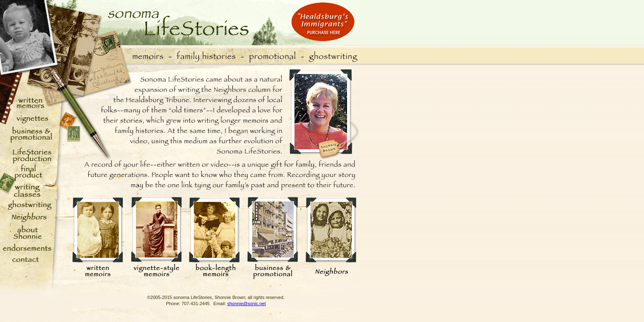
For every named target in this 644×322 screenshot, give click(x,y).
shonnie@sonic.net (246, 303)
